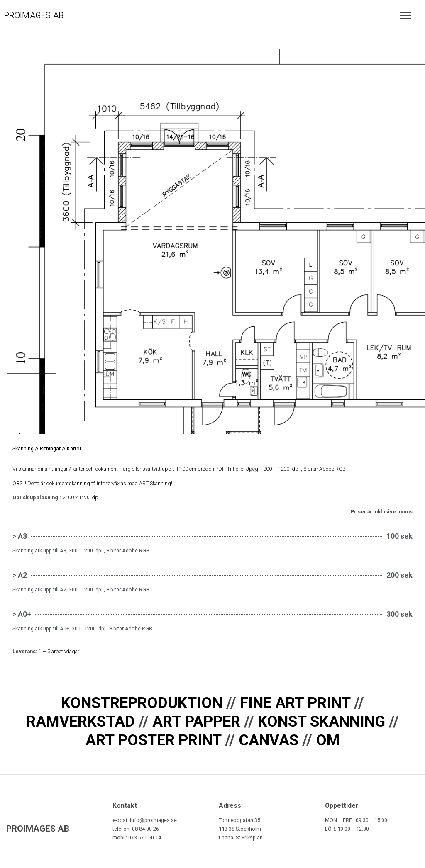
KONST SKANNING (321, 721)
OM (328, 740)
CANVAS (269, 740)
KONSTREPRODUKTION (142, 703)
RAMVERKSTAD (81, 721)
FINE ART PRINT (295, 703)
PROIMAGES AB (34, 15)
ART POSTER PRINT (153, 740)
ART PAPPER (196, 721)
